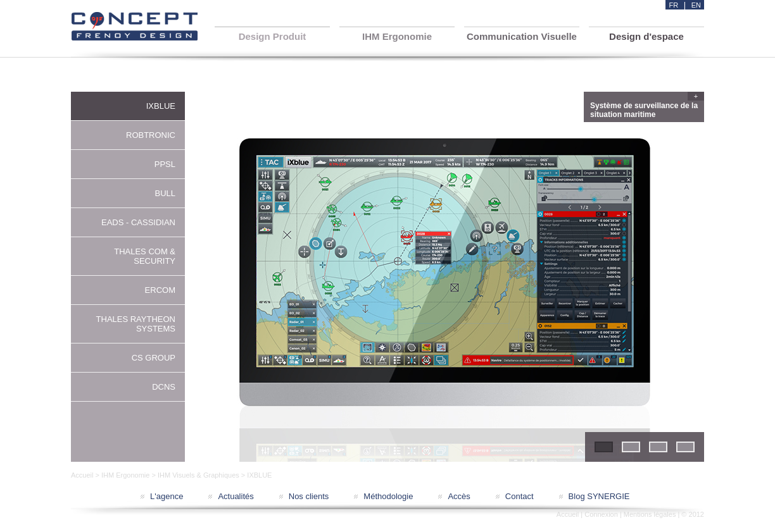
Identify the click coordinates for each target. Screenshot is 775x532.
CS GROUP (154, 358)
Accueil (82, 475)
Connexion (601, 514)
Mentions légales (650, 514)
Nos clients (309, 496)
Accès (459, 496)
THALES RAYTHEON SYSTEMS (136, 324)
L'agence (167, 496)
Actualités (236, 496)
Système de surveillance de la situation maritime (646, 108)
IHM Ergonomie (125, 475)
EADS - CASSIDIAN (138, 222)
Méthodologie (388, 496)
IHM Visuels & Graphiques (198, 475)
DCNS (164, 387)
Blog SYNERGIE (599, 496)
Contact (520, 496)
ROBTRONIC (151, 135)
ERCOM (160, 290)
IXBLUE (161, 106)
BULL (165, 193)
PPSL (165, 164)
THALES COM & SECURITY (145, 256)
